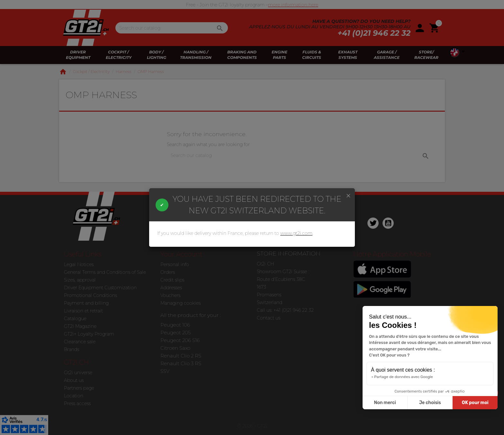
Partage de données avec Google (404, 377)
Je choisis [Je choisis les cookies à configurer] (430, 403)
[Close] (348, 195)
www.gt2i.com (296, 233)
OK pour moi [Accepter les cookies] (475, 403)
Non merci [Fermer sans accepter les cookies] (385, 403)
